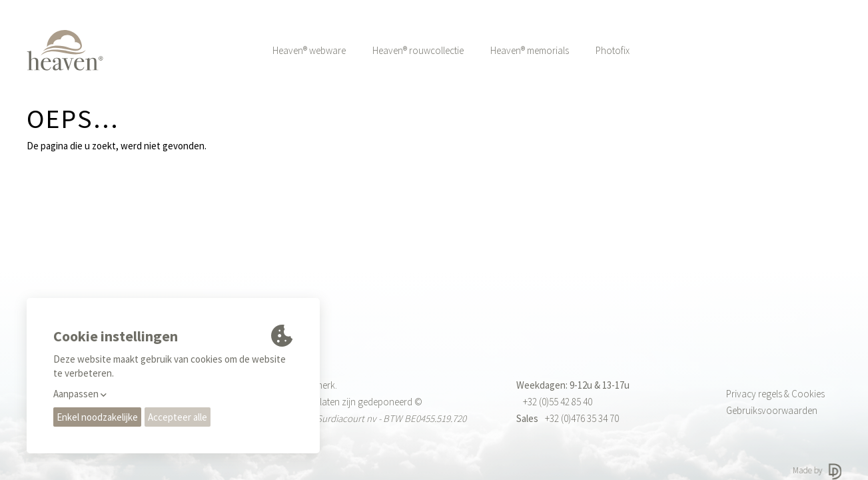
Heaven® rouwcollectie (418, 50)
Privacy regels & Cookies (775, 394)
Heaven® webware (309, 50)
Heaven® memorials (530, 50)
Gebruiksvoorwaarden (772, 410)
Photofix (613, 50)
